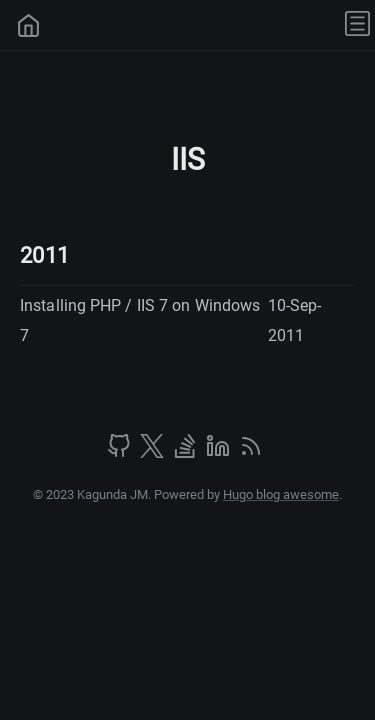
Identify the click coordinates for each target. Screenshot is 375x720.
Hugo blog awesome (281, 494)
